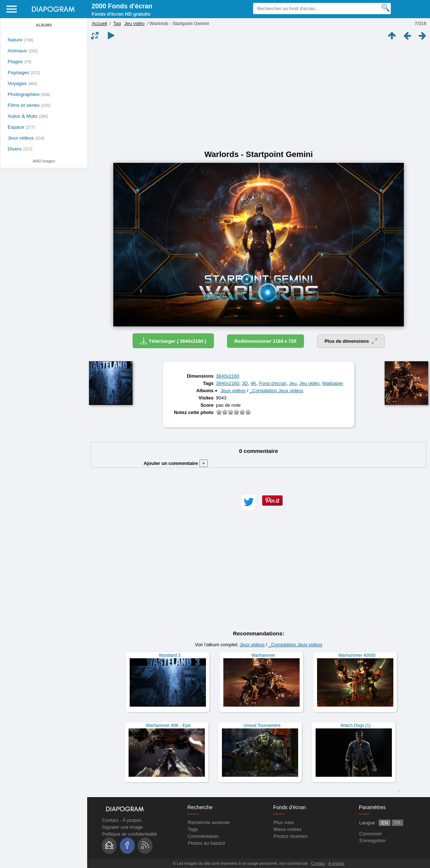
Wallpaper (333, 383)
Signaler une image (122, 827)
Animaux (17, 51)
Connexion (370, 834)
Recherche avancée (209, 822)
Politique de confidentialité (129, 834)
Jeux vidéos (21, 138)
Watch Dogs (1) (356, 726)
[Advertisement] (259, 95)
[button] (248, 503)
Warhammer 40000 (357, 655)
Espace (16, 127)
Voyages (17, 83)
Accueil (100, 23)
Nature (15, 40)
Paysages (19, 73)
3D (245, 383)
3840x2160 (228, 376)
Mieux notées (287, 829)
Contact (110, 820)
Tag (117, 23)
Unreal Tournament (262, 726)
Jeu (293, 383)
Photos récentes (291, 836)
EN (385, 823)
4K (253, 383)
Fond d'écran (273, 383)
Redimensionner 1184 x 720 (266, 341)
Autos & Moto (23, 116)
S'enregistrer (372, 841)
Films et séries (24, 105)
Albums (44, 25)
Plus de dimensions (351, 341)
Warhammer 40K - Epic (169, 726)
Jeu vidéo (134, 23)
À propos (132, 820)
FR (397, 823)
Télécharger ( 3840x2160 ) (173, 341)
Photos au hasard (206, 843)
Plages (15, 62)
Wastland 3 (170, 655)
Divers (15, 149)
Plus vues (284, 822)
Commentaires (203, 836)
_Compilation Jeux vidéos (276, 391)
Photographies (24, 94)
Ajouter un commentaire (176, 463)
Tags (193, 829)
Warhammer (263, 655)
